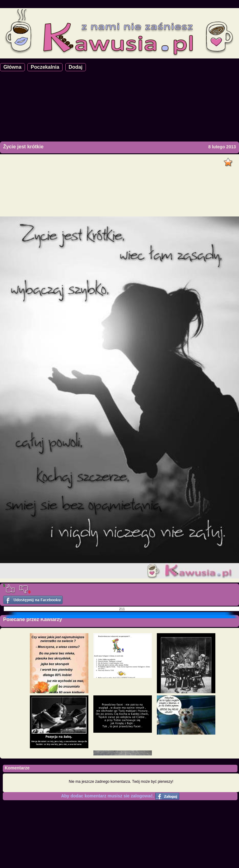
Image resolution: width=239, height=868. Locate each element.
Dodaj (76, 67)
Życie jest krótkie (23, 147)
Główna (12, 67)
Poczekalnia (45, 67)
